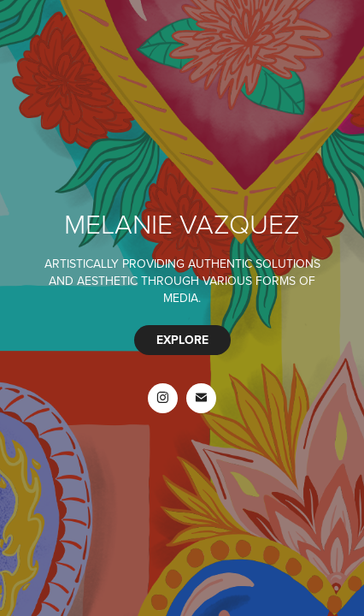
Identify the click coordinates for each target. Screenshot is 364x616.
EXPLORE (182, 340)
